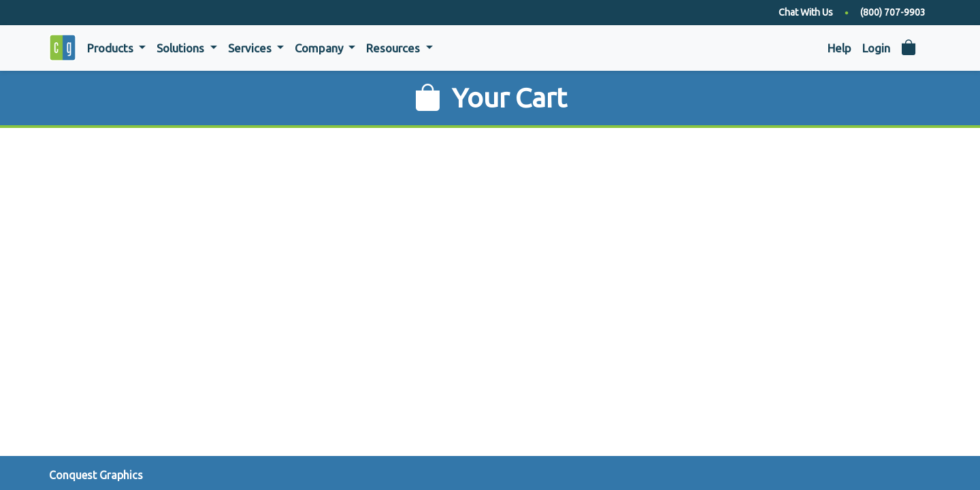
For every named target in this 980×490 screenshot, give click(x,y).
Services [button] (251, 48)
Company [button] (320, 48)
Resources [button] (394, 48)
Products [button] (112, 48)
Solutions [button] (182, 48)
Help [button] (839, 48)
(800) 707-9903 (893, 12)
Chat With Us (806, 12)
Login (876, 48)
